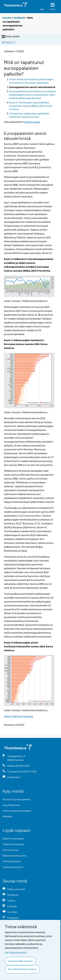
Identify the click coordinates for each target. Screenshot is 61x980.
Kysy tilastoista (11, 805)
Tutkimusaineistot (13, 867)
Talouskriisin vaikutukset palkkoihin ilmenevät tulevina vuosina (29, 115)
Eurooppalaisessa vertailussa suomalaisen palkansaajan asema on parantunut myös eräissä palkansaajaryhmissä (33, 95)
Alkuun (8, 716)
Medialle (7, 816)
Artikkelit (19, 18)
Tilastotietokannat (13, 844)
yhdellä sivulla (32, 122)
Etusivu (7, 18)
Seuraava (28, 716)
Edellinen (17, 716)
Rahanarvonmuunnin (14, 855)
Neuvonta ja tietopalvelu (17, 799)
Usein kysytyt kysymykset (17, 811)
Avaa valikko (10, 37)
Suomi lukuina (11, 850)
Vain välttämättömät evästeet (22, 969)
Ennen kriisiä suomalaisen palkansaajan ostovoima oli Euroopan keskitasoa (31, 81)
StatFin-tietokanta (13, 838)
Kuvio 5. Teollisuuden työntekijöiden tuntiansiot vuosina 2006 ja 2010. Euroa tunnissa (31, 106)
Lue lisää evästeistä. (16, 952)
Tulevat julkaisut (12, 861)
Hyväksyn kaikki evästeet (20, 961)
